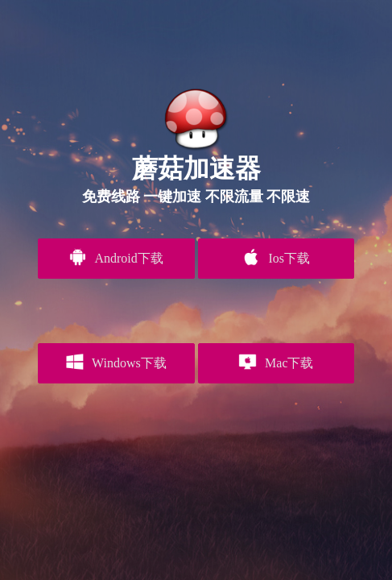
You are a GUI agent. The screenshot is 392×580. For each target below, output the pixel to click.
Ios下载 (276, 257)
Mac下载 (276, 362)
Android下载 (116, 257)
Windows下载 (116, 362)
